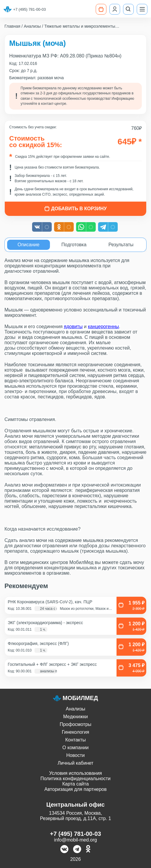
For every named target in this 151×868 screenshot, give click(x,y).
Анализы (75, 709)
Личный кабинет (75, 763)
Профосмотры (76, 724)
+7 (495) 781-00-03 (29, 9)
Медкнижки (76, 717)
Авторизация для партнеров (75, 789)
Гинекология (75, 732)
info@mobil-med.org (75, 840)
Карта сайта (75, 784)
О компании (75, 748)
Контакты (75, 740)
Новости (75, 755)
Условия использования (75, 773)
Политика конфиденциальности (75, 779)
